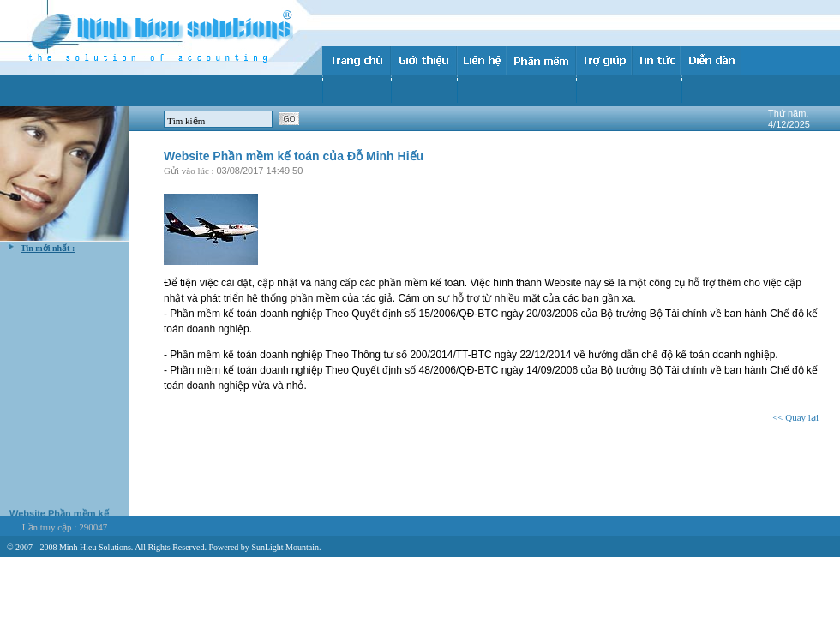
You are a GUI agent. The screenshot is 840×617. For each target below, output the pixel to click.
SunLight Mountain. (286, 547)
